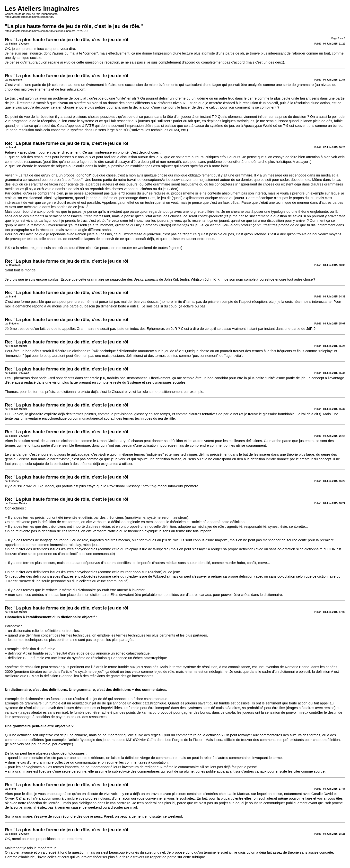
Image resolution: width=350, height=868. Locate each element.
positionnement (171, 392)
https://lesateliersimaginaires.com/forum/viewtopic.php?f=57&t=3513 (47, 31)
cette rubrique (194, 857)
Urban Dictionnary (111, 441)
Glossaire (119, 392)
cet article (92, 378)
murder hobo (130, 572)
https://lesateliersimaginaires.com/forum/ (30, 17)
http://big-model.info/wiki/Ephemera (171, 486)
